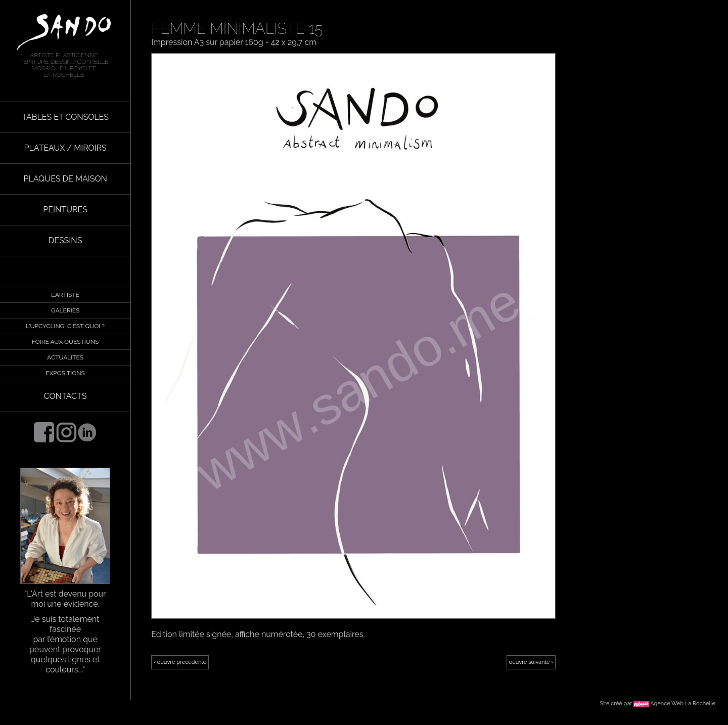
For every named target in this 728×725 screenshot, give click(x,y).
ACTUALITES (65, 357)
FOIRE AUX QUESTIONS (65, 342)
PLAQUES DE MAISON (65, 179)
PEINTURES (65, 210)
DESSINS (65, 240)
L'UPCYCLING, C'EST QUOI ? (65, 326)
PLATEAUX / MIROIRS (65, 148)
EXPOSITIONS (65, 373)
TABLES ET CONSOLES (65, 117)
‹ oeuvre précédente (180, 662)
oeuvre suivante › (531, 662)
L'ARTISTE (65, 295)
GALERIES (65, 310)
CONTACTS (65, 396)
